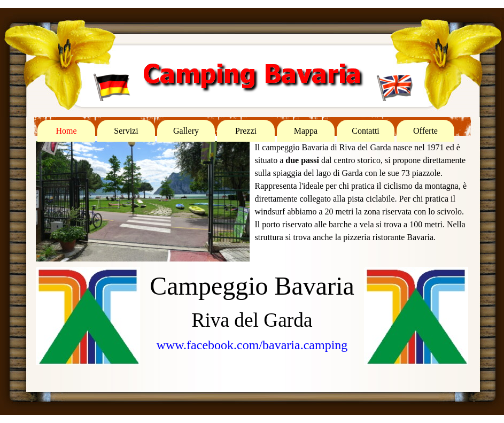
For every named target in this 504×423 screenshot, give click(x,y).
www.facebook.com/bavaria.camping (252, 345)
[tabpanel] (362, 193)
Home (66, 131)
